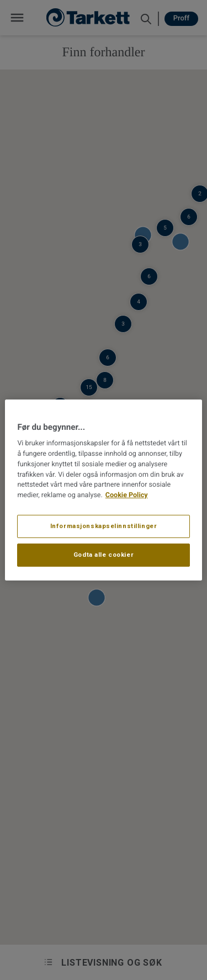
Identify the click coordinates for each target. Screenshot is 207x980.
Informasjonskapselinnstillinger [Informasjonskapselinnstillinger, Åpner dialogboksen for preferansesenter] (104, 526)
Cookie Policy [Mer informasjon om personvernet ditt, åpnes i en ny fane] (127, 495)
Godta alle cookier (104, 555)
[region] (103, 490)
